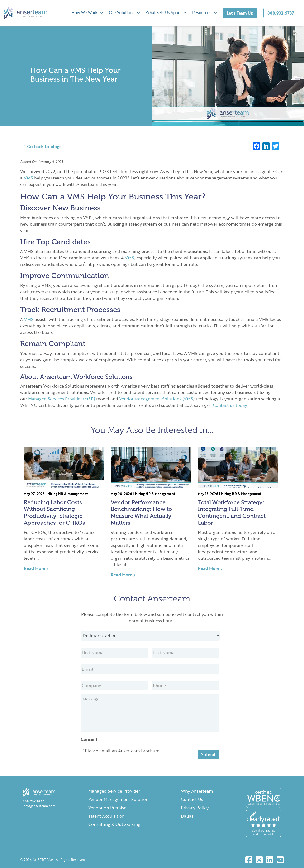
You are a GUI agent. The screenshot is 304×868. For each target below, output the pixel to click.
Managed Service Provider (114, 791)
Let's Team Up (240, 13)
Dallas (187, 816)
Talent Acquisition (107, 816)
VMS (28, 178)
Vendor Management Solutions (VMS (156, 399)
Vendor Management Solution (118, 799)
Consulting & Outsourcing (114, 824)
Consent (89, 739)
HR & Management (73, 494)
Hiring (52, 494)
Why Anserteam (197, 791)
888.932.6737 (281, 13)
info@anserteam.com (39, 806)
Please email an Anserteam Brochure (122, 751)
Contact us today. (230, 405)
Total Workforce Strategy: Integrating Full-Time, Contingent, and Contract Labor (232, 512)
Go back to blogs (43, 146)
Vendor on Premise (107, 808)
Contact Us (192, 799)
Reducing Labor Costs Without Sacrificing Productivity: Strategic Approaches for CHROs (54, 512)
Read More (36, 568)
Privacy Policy (195, 808)
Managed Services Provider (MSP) (62, 399)
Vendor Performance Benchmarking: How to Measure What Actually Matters (141, 512)
